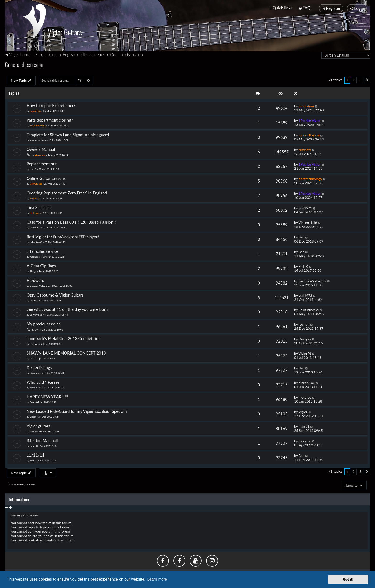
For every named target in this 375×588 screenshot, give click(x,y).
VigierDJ (305, 353)
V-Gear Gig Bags (41, 265)
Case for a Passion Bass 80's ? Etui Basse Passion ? (71, 221)
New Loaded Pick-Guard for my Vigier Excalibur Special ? (77, 410)
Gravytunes (36, 183)
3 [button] (360, 79)
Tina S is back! (39, 207)
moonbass (35, 256)
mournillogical (309, 134)
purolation (35, 110)
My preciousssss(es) (44, 323)
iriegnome (40, 154)
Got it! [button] (348, 579)
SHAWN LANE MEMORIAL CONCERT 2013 (66, 352)
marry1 (304, 425)
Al (31, 357)
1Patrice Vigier (309, 120)
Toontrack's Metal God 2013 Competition (63, 337)
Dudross (34, 299)
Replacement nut (42, 163)
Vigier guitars (38, 425)
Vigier (33, 416)
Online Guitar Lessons (46, 177)
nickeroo (305, 396)
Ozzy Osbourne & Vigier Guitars (55, 294)
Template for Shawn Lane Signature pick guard (68, 134)
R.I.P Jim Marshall (42, 440)
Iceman (304, 323)
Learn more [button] (157, 579)
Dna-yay (34, 343)
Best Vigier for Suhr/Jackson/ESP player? (63, 236)
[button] (367, 79)
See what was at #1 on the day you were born (67, 309)
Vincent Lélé (36, 227)
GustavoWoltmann (40, 285)
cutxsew (305, 149)
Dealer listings (39, 367)
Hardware (35, 279)
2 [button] (354, 79)
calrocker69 (36, 241)
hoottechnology (310, 178)
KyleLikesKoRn (38, 124)
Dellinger (35, 212)
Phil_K (33, 270)
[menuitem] (304, 8)
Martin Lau (36, 387)
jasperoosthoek (38, 139)
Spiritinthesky (37, 314)
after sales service (42, 250)
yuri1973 (305, 207)
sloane (33, 430)
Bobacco (34, 197)
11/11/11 (36, 454)
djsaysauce (35, 372)
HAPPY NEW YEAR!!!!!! (47, 396)
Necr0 (33, 168)
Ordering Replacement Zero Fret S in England (67, 192)
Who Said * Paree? (43, 381)
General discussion (24, 63)
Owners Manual (41, 148)
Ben (301, 236)
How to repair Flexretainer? (51, 105)
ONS (37, 329)
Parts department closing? (50, 119)
